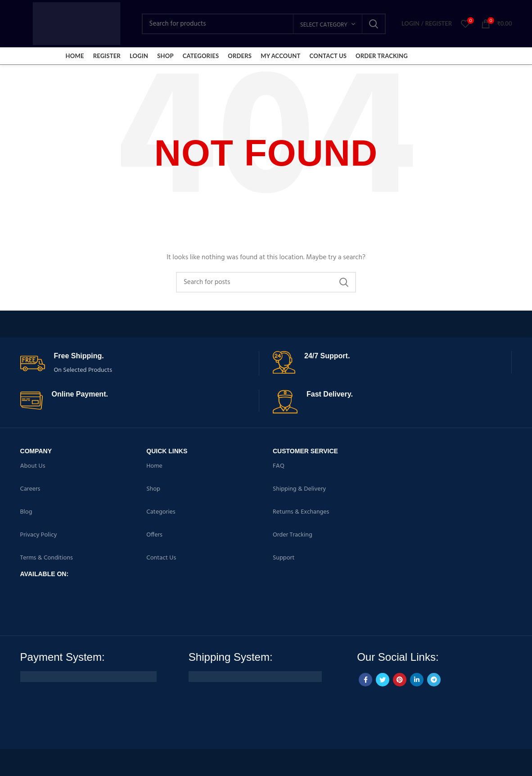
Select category (324, 25)
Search (374, 24)
